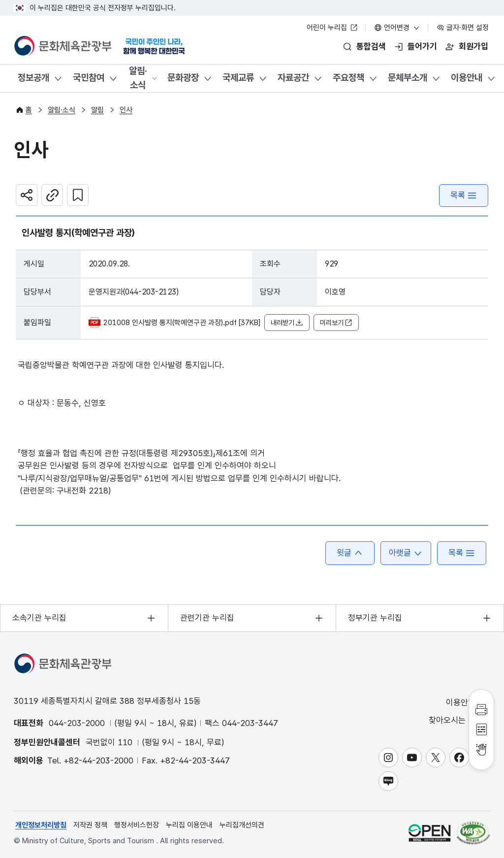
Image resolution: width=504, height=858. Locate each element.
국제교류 (238, 78)
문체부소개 (408, 78)
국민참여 (89, 78)
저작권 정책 (90, 825)
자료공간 (293, 78)
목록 (464, 195)
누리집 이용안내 (189, 825)
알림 (97, 110)
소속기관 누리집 (39, 618)
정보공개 (33, 78)
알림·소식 (138, 78)
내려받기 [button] (287, 323)
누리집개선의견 (242, 825)
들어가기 (422, 46)
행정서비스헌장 (137, 825)
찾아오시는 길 (459, 720)
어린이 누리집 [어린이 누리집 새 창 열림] (332, 28)
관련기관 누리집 (207, 618)
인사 (126, 110)
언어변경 (397, 28)
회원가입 (473, 46)
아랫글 (406, 553)
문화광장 (183, 78)
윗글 (350, 553)
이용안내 (467, 78)
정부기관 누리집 (375, 618)
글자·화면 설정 (463, 28)
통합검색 (371, 46)
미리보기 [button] (336, 323)
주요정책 (348, 78)
